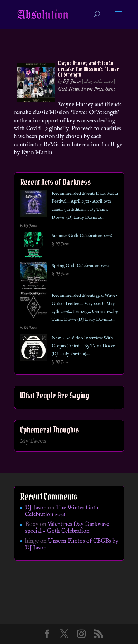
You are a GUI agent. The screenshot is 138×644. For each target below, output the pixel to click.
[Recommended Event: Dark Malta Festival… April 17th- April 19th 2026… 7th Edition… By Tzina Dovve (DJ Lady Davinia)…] (34, 205)
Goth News (69, 89)
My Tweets (33, 441)
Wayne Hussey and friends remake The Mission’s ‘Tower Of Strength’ (89, 69)
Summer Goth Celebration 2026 (82, 236)
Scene (110, 89)
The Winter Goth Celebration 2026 (62, 511)
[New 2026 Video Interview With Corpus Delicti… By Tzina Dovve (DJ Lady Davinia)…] (34, 349)
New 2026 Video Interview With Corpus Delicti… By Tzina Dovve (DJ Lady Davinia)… (83, 346)
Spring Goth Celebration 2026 (80, 266)
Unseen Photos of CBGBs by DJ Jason (72, 545)
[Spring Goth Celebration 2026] (34, 277)
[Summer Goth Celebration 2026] (34, 247)
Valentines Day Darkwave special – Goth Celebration (67, 528)
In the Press (92, 89)
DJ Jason (72, 81)
